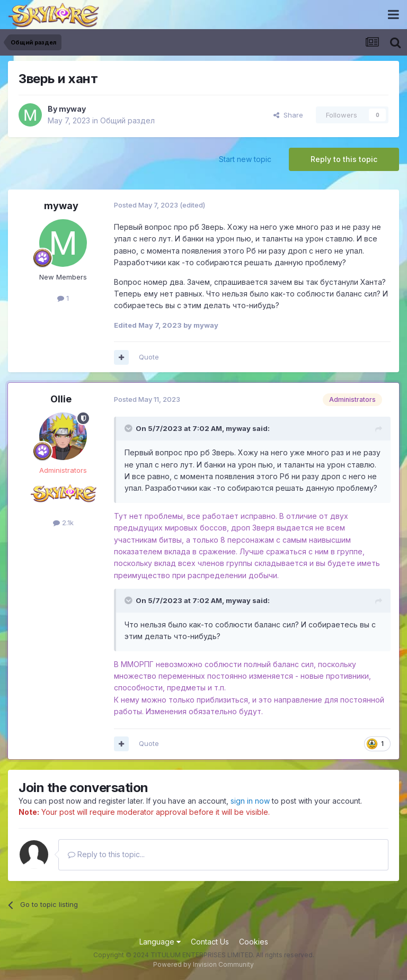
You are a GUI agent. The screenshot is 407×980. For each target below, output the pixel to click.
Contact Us (210, 942)
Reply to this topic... (106, 854)
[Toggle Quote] (129, 428)
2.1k (63, 523)
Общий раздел (127, 120)
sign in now (250, 801)
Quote (149, 357)
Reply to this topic (344, 159)
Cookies (254, 942)
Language (160, 942)
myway (72, 109)
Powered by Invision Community (203, 964)
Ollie (61, 399)
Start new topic (245, 159)
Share (288, 115)
